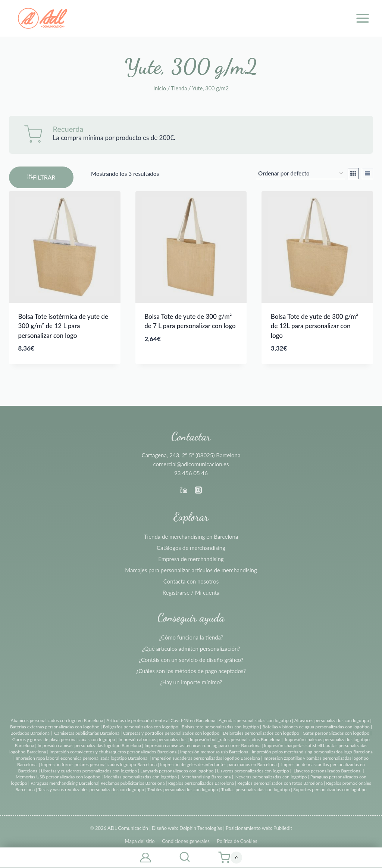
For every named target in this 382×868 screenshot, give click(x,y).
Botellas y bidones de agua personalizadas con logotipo (316, 727)
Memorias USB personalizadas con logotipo (58, 777)
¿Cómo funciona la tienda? (191, 637)
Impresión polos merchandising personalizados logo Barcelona (312, 752)
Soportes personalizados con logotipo (330, 789)
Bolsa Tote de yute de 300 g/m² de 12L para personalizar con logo (314, 326)
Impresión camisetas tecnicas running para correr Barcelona (202, 745)
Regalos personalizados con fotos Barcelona (280, 783)
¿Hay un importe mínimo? (191, 682)
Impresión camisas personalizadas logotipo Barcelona (89, 745)
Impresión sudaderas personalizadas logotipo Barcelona (206, 758)
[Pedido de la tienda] (300, 174)
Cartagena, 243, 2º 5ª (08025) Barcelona (191, 455)
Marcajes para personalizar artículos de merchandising (191, 570)
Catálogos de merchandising (191, 548)
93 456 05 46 (191, 473)
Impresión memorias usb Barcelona (214, 752)
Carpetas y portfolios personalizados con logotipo (171, 733)
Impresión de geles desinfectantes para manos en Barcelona (218, 764)
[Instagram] (198, 490)
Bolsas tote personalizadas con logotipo (220, 727)
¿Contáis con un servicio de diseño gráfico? (191, 660)
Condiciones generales (186, 841)
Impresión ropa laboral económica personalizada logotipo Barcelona (82, 758)
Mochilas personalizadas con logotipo (140, 777)
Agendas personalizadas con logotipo (255, 720)
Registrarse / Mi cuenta (191, 592)
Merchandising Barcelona (206, 777)
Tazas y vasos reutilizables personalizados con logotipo (91, 789)
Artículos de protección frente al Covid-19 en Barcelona (161, 720)
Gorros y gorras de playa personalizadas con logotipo (64, 739)
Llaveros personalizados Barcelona (327, 771)
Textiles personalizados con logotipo (183, 789)
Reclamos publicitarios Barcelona (133, 783)
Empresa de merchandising (191, 559)
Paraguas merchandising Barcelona (64, 783)
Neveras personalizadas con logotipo (271, 777)
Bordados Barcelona (30, 733)
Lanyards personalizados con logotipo (177, 771)
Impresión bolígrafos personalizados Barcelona (235, 739)
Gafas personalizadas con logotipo (335, 733)
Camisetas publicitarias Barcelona (87, 733)
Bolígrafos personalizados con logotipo (140, 727)
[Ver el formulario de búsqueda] (185, 858)
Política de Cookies (237, 841)
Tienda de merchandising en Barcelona (191, 536)
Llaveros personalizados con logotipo (253, 771)
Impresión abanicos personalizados (153, 739)
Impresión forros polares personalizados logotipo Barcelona (99, 764)
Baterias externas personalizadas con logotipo (55, 727)
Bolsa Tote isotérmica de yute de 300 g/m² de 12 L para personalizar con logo (63, 326)
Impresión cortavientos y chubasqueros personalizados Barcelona (113, 752)
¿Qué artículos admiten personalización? (191, 648)
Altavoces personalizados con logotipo (332, 720)
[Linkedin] (184, 490)
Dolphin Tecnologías (201, 828)
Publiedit (283, 828)
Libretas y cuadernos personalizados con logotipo (89, 771)
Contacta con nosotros (191, 581)
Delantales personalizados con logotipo (261, 733)
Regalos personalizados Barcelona (201, 783)
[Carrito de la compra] (230, 858)
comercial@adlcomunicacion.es (191, 464)
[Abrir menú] (362, 18)
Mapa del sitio (140, 841)
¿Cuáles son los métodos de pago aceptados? (191, 671)
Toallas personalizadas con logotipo (256, 789)
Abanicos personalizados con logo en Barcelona (57, 720)
